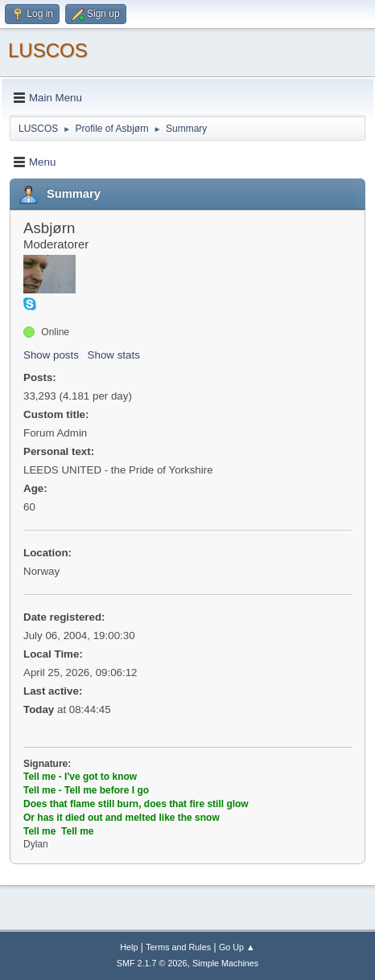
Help (129, 947)
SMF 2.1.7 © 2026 (152, 963)
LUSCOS (48, 50)
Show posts (51, 355)
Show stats (114, 355)
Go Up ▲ (237, 947)
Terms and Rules (178, 947)
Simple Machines (225, 963)
